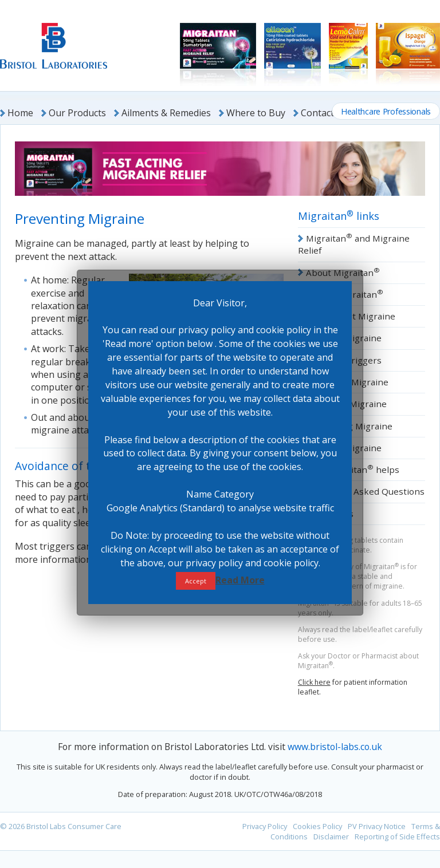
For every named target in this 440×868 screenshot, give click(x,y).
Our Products (77, 113)
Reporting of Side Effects (397, 837)
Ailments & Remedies (166, 113)
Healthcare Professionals (386, 111)
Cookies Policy (317, 826)
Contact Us (324, 113)
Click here (314, 682)
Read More (240, 580)
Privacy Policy (265, 826)
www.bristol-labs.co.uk (335, 747)
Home (20, 113)
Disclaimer (331, 837)
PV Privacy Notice (377, 826)
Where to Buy (256, 113)
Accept (196, 581)
